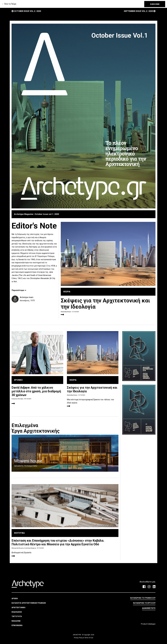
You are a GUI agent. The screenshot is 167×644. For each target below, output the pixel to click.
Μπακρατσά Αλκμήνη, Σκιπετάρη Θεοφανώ (24, 548)
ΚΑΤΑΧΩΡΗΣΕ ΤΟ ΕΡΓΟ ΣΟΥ (144, 603)
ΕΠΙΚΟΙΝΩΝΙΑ (17, 625)
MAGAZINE (16, 621)
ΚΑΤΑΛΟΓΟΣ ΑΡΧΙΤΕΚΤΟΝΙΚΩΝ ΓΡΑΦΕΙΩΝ (29, 603)
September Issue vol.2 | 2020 (140, 11)
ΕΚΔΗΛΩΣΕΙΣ (17, 612)
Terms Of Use (89, 638)
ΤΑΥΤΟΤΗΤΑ (17, 616)
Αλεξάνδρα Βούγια (66, 312)
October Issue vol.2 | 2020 (26, 11)
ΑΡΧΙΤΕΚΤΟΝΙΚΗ (18, 608)
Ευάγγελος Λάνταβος (17, 399)
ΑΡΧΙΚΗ (15, 599)
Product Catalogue (148, 624)
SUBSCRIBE (155, 4)
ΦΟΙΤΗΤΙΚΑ (19, 533)
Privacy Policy (79, 638)
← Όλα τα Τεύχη (9, 4)
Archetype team (27, 297)
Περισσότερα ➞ (19, 290)
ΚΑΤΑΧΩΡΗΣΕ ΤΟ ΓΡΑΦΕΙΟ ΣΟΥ (143, 598)
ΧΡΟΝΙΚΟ (18, 380)
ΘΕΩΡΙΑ (67, 292)
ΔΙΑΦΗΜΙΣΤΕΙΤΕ (149, 608)
